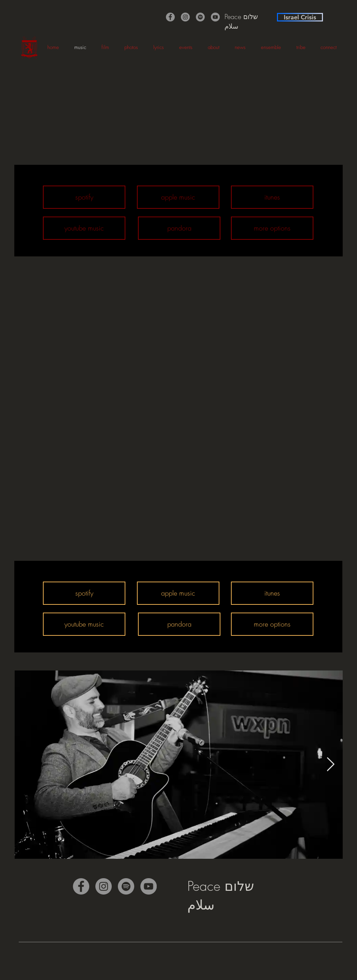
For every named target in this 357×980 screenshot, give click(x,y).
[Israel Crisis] (300, 17)
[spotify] (84, 197)
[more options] (272, 228)
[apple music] (178, 197)
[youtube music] (84, 228)
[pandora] (179, 228)
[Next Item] (330, 764)
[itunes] (272, 197)
